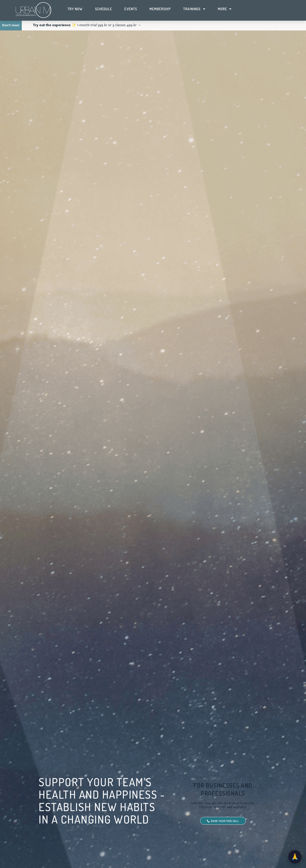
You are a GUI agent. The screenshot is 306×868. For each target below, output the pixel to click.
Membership (160, 9)
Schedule (103, 9)
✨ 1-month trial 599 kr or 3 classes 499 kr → (87, 25)
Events (131, 9)
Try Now (75, 9)
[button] (303, 25)
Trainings (194, 9)
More (225, 9)
